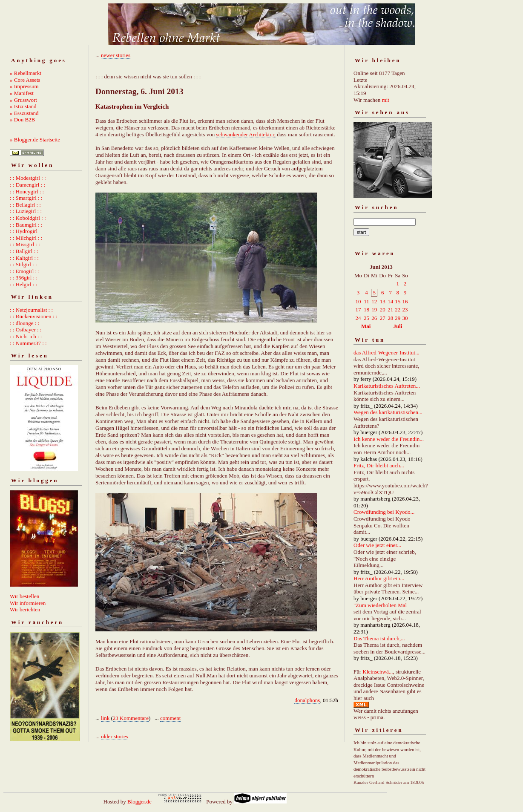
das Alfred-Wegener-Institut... (387, 353)
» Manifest (22, 93)
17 (358, 310)
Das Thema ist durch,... (379, 638)
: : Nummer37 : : (28, 343)
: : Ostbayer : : (26, 330)
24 (358, 318)
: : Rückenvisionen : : (33, 316)
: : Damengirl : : (27, 185)
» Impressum (24, 86)
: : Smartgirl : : (26, 198)
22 (398, 310)
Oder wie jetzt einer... (377, 545)
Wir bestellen (24, 596)
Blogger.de (139, 802)
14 (390, 301)
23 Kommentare (131, 718)
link (105, 718)
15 (398, 301)
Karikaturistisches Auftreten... (387, 386)
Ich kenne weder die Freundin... (389, 439)
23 (405, 310)
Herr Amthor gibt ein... (379, 578)
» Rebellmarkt (26, 73)
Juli (398, 326)
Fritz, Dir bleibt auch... (379, 465)
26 (374, 318)
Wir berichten (25, 609)
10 (358, 301)
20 (383, 310)
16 (405, 301)
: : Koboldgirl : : (28, 218)
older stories (115, 736)
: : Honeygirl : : (27, 191)
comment (170, 718)
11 (366, 301)
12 (374, 301)
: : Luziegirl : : (26, 211)
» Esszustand (24, 113)
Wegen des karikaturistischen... (388, 412)
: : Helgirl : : (23, 284)
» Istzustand (23, 106)
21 (390, 310)
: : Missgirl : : (25, 244)
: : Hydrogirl (24, 231)
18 (366, 310)
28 (390, 318)
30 (405, 318)
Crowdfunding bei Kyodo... (384, 512)
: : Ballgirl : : (24, 251)
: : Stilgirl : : (23, 264)
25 (366, 318)
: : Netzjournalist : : (31, 310)
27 (383, 318)
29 (398, 318)
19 (374, 310)
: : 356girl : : (24, 278)
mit (386, 100)
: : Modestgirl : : (28, 178)
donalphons (307, 700)
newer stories (116, 55)
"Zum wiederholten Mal (380, 605)
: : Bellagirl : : (25, 205)
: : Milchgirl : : (26, 238)
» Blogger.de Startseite (35, 140)
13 (383, 301)
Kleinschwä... (378, 672)
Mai (366, 326)
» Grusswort (23, 100)
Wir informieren (28, 603)
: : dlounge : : (24, 323)
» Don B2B (22, 119)
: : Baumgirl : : (26, 225)
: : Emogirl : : (25, 271)
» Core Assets (25, 80)
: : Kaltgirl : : (24, 258)
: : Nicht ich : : (26, 336)
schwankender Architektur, (246, 134)
